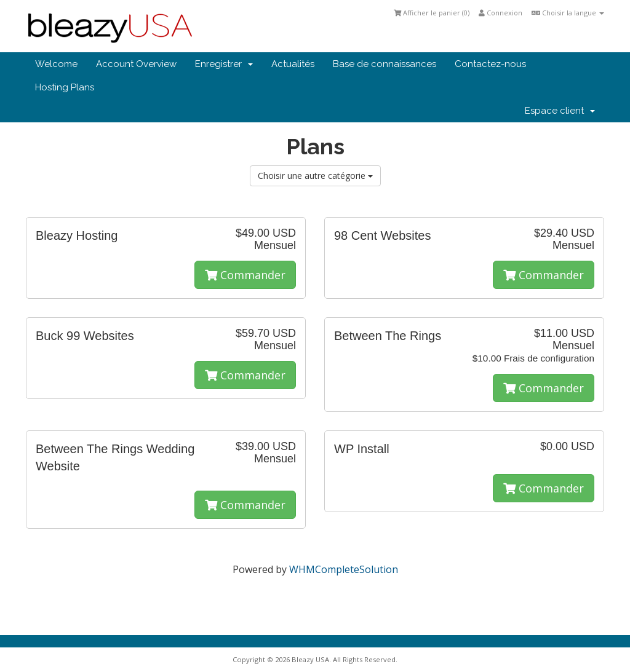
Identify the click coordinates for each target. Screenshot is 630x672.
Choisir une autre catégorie (315, 176)
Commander (245, 275)
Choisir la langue (568, 13)
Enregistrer (224, 64)
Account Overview (136, 64)
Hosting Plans (65, 87)
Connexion (500, 13)
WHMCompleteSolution (344, 569)
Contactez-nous (490, 64)
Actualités (293, 64)
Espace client (560, 111)
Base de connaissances (385, 64)
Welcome (56, 64)
